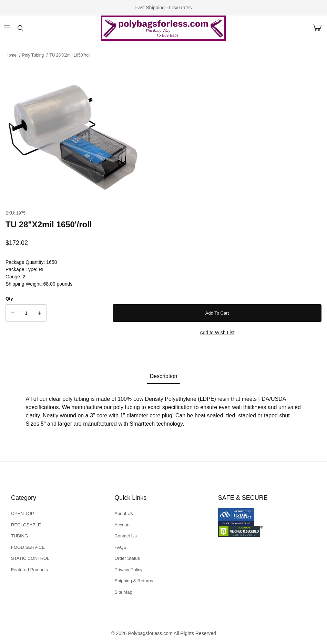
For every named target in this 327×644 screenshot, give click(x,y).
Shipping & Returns (134, 581)
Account (122, 525)
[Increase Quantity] (40, 313)
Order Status (127, 558)
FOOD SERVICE (28, 547)
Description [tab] (163, 376)
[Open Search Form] (21, 28)
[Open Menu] (7, 28)
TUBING (19, 536)
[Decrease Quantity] (13, 313)
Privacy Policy (128, 570)
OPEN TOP (23, 513)
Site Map (123, 592)
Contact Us (125, 536)
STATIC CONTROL (30, 558)
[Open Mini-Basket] (319, 28)
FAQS (120, 547)
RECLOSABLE (26, 525)
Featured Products (29, 570)
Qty (9, 299)
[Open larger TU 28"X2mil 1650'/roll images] (163, 132)
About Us (124, 513)
